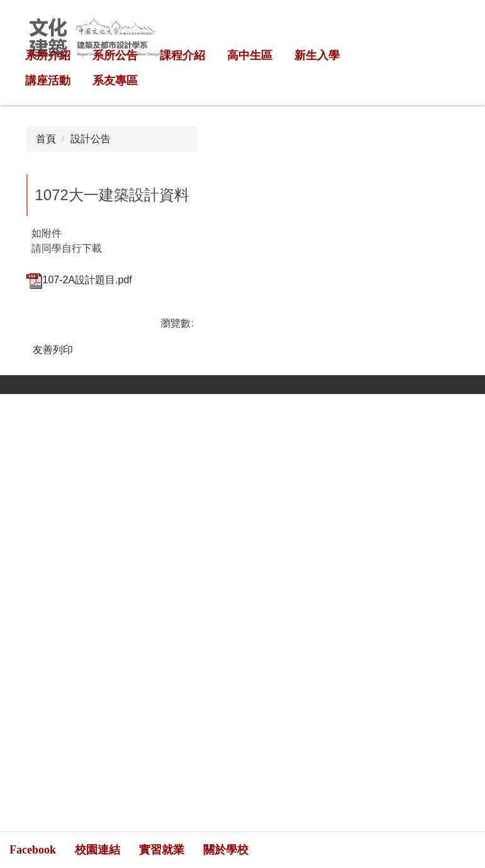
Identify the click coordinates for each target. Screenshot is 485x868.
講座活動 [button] (48, 81)
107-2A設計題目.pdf (79, 280)
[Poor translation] (46, 655)
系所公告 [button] (115, 55)
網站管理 (386, 474)
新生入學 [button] (317, 55)
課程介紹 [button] (182, 55)
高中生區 (250, 55)
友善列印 (53, 350)
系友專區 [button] (115, 81)
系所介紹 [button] (48, 55)
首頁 (46, 139)
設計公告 (91, 139)
